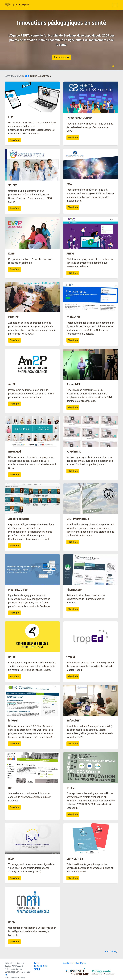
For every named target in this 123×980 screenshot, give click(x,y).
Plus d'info (14, 140)
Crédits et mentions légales (75, 963)
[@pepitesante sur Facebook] (39, 969)
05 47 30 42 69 (41, 966)
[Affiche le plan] (6, 975)
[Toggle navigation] (115, 5)
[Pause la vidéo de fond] (113, 66)
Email (37, 963)
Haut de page (111, 952)
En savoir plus (62, 57)
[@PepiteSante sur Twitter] (35, 969)
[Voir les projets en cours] (27, 76)
